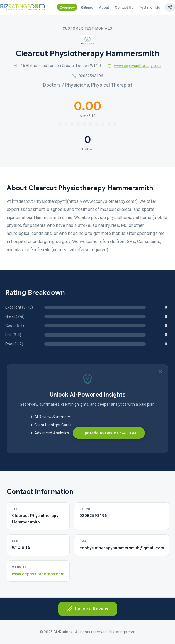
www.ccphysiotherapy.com (134, 66)
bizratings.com (122, 632)
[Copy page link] (170, 7)
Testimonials (150, 7)
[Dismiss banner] (161, 371)
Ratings (87, 7)
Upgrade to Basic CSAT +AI (109, 433)
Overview (67, 7)
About (104, 7)
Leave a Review (88, 609)
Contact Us (124, 7)
